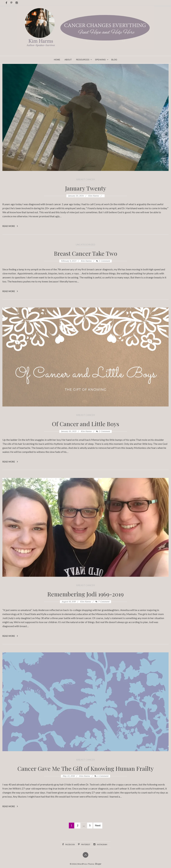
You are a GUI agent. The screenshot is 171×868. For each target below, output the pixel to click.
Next (98, 825)
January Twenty (86, 188)
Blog (114, 60)
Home (57, 60)
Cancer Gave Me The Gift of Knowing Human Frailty (85, 768)
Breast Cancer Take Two (86, 253)
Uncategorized (85, 245)
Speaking (100, 60)
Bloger (98, 864)
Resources (83, 60)
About (68, 60)
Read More (10, 226)
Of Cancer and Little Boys (85, 424)
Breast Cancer (86, 179)
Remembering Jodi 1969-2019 (85, 594)
